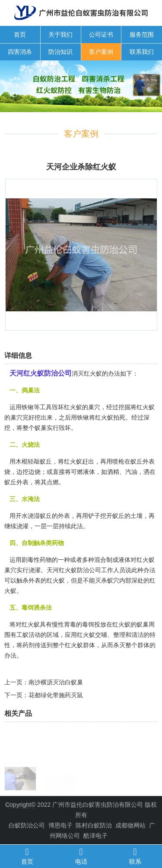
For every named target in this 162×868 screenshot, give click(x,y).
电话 (81, 856)
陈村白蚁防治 (94, 825)
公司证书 (101, 34)
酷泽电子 (95, 836)
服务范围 (142, 34)
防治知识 (60, 52)
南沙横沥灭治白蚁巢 (56, 682)
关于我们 (60, 34)
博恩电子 (60, 825)
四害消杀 (20, 52)
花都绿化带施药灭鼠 (56, 695)
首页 (20, 34)
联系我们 (142, 52)
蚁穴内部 (119, 580)
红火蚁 (104, 417)
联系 (135, 856)
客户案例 (101, 52)
